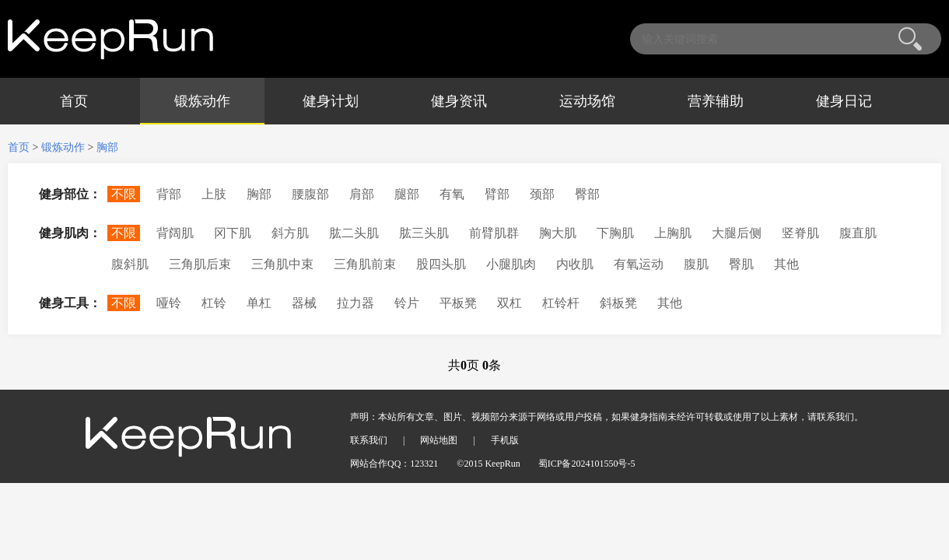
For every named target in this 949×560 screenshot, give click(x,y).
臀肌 (741, 264)
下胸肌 (615, 233)
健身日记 (844, 101)
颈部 (542, 194)
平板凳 (458, 303)
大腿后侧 (737, 233)
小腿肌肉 (511, 264)
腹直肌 (858, 233)
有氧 (452, 194)
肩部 (362, 194)
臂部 (497, 194)
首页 (74, 101)
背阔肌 (175, 233)
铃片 (407, 303)
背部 (169, 194)
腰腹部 (310, 194)
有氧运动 (639, 264)
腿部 (407, 194)
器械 (304, 303)
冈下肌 (233, 233)
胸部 (107, 147)
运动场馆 (587, 101)
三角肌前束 (365, 264)
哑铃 (169, 303)
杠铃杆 (561, 303)
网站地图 (439, 440)
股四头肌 (441, 264)
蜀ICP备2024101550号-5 (587, 464)
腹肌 (696, 264)
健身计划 (331, 101)
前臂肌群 (494, 233)
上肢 (214, 194)
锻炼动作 (202, 101)
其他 (786, 264)
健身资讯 (459, 101)
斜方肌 (290, 233)
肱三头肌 (424, 233)
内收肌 (575, 264)
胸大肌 (558, 233)
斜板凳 (618, 303)
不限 (124, 194)
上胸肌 (673, 233)
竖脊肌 (800, 233)
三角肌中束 (282, 264)
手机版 (505, 440)
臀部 (587, 194)
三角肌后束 (200, 264)
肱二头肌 (354, 233)
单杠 (259, 303)
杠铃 (214, 303)
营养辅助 (716, 101)
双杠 (510, 303)
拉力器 (355, 303)
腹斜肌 (130, 264)
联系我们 (369, 440)
